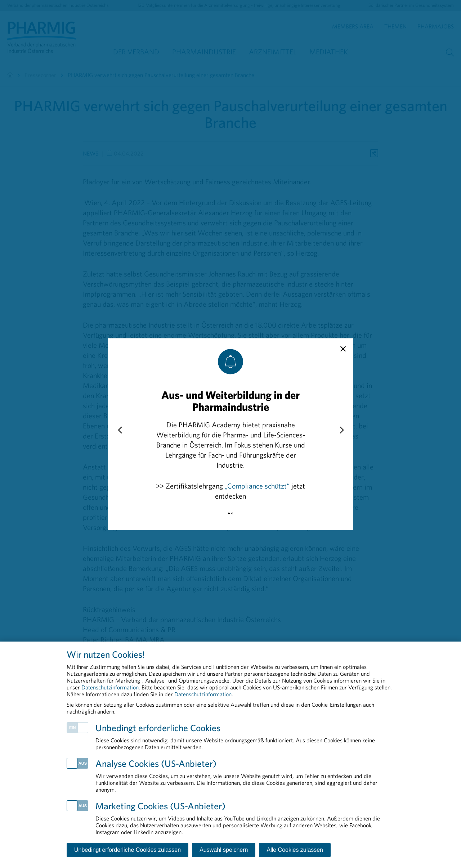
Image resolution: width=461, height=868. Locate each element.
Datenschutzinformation (110, 687)
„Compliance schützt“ (257, 485)
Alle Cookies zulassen (295, 850)
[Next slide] (341, 430)
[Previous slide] (120, 430)
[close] (343, 349)
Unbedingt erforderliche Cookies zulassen (127, 850)
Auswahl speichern (224, 850)
